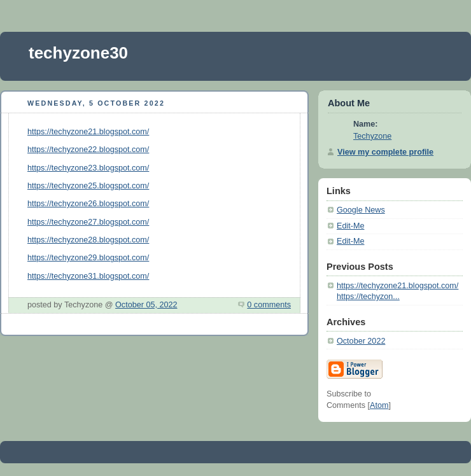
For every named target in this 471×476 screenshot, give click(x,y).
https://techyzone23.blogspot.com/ (88, 168)
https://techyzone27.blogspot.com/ (88, 222)
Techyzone (372, 136)
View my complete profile (385, 152)
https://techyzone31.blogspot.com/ (88, 276)
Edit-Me (350, 226)
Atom (379, 405)
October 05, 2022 (146, 305)
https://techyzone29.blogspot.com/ (88, 258)
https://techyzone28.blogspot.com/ (88, 240)
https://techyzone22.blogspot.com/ (88, 150)
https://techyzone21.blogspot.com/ (88, 132)
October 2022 (361, 341)
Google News (361, 210)
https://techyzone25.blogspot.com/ (88, 186)
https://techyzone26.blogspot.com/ (88, 204)
